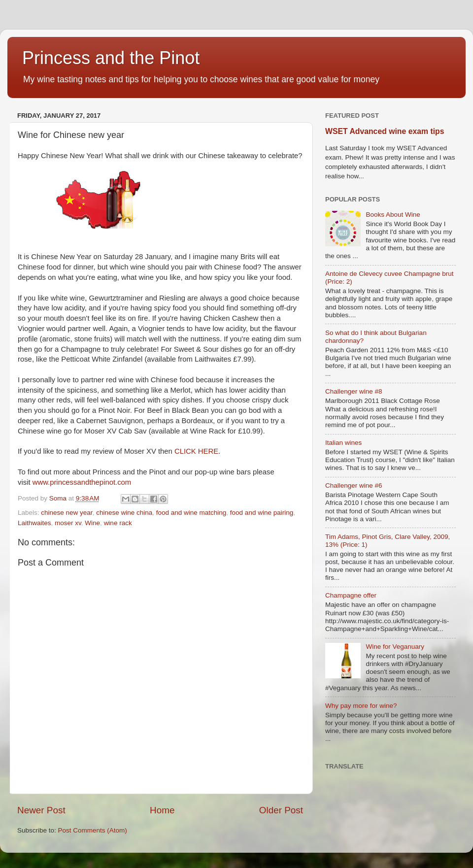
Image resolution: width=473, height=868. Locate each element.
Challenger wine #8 (354, 391)
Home (162, 810)
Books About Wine (393, 215)
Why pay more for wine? (361, 706)
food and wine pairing (262, 513)
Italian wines (343, 443)
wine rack (118, 523)
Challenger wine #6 (354, 485)
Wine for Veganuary (395, 647)
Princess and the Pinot (111, 58)
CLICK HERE (196, 451)
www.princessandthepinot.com (82, 482)
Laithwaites (34, 523)
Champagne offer (351, 595)
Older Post (281, 810)
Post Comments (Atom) (93, 830)
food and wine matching (191, 513)
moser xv (68, 523)
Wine (92, 523)
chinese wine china (124, 513)
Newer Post (41, 810)
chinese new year (67, 513)
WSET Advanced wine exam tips (385, 131)
